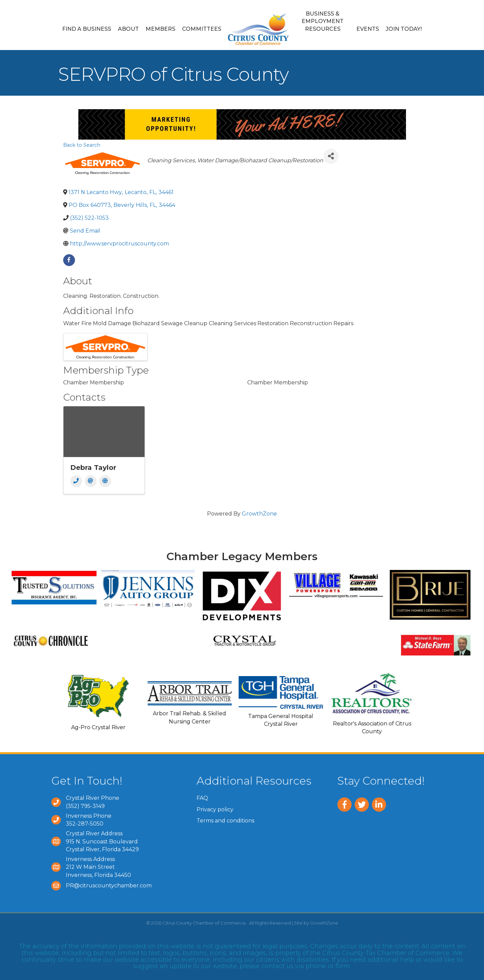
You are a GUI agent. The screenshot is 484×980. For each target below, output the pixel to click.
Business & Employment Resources (323, 21)
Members (160, 29)
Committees (202, 29)
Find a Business (87, 29)
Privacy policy (215, 809)
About (128, 29)
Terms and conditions (225, 821)
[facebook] (69, 260)
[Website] (105, 481)
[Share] (331, 156)
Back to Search (82, 145)
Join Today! (404, 29)
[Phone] (76, 481)
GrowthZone (259, 514)
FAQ (202, 798)
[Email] (91, 481)
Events (368, 29)
